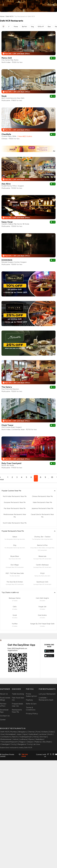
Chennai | (31, 732)
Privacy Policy (32, 714)
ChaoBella (6, 134)
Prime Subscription (31, 695)
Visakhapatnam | (26, 737)
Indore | (16, 739)
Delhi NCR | (5, 732)
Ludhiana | (24, 739)
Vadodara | (40, 739)
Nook (4, 96)
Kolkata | (45, 732)
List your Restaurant (47, 694)
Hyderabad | (33, 734)
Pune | (38, 732)
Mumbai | (14, 732)
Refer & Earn (31, 704)
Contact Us (5, 716)
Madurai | (38, 742)
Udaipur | (30, 742)
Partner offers (3, 705)
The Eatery (7, 387)
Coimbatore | (6, 737)
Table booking (18, 694)
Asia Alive (6, 184)
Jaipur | (19, 734)
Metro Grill (7, 58)
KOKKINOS (7, 260)
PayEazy (29, 700)
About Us (4, 694)
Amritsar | (44, 737)
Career (3, 720)
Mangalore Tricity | (25, 744)
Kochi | (50, 734)
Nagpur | (22, 742)
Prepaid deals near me (17, 705)
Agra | (25, 734)
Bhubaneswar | (6, 739)
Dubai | (52, 732)
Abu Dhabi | (47, 742)
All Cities (37, 744)
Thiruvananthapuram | (9, 742)
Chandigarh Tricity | (8, 744)
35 (52, 477)
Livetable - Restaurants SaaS (46, 699)
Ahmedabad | (11, 734)
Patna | (36, 737)
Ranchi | (15, 737)
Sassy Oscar (7, 222)
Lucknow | (43, 734)
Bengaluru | (23, 732)
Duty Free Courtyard (11, 463)
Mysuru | (32, 739)
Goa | (2, 734)
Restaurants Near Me (17, 711)
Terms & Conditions (31, 709)
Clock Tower (7, 425)
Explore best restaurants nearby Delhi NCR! (16, 748)
